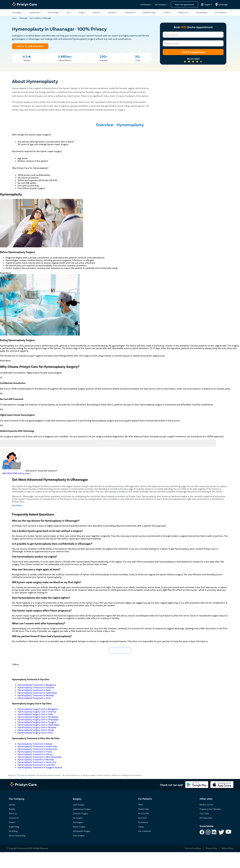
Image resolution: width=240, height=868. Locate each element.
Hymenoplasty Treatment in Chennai (36, 687)
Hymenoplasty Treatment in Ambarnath (37, 749)
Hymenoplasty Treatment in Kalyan (35, 744)
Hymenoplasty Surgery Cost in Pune (35, 733)
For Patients (145, 5)
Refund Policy (228, 848)
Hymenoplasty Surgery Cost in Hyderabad (38, 725)
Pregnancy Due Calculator (210, 809)
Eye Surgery (78, 822)
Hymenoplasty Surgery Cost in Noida (36, 730)
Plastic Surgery (79, 827)
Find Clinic (143, 818)
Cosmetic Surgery (80, 813)
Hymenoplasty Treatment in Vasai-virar (37, 762)
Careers (12, 822)
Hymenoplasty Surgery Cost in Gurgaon (37, 722)
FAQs (140, 805)
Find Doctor (143, 822)
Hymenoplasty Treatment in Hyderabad (37, 693)
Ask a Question (145, 831)
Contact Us (14, 818)
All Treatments (206, 818)
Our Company (160, 5)
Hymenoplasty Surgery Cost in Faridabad (38, 717)
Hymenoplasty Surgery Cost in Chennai (37, 712)
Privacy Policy (212, 848)
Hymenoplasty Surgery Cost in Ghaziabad (38, 719)
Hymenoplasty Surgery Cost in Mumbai (37, 727)
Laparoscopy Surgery (82, 809)
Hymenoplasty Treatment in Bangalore (37, 685)
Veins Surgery (79, 835)
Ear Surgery (78, 818)
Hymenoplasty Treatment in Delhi (34, 690)
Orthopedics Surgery (82, 831)
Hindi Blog (13, 831)
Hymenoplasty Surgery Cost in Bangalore (38, 709)
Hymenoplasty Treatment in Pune (34, 698)
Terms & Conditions (193, 848)
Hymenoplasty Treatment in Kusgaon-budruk (40, 767)
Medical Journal (206, 805)
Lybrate (12, 805)
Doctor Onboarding (17, 835)
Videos (141, 827)
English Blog (14, 827)
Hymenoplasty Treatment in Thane (35, 752)
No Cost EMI (144, 813)
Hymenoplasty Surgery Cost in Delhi (35, 714)
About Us (13, 813)
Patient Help (144, 809)
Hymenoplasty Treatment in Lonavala (36, 765)
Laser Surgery (79, 805)
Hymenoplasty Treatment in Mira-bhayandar (40, 757)
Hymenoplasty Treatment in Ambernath (37, 746)
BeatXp (12, 809)
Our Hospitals (220, 12)
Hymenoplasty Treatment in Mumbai (36, 695)
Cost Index (204, 813)
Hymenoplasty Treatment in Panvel (35, 754)
